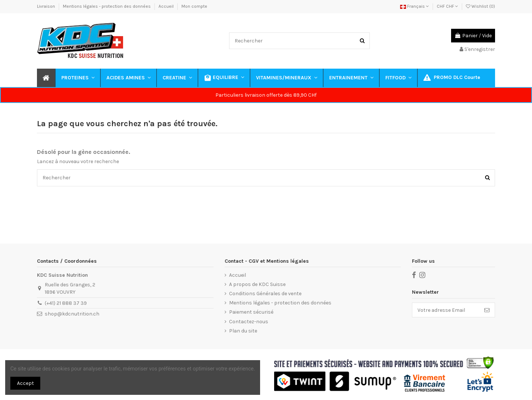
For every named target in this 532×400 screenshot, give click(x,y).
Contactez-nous (249, 322)
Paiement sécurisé (251, 312)
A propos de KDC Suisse (257, 284)
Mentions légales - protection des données (107, 6)
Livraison (47, 6)
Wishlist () (480, 6)
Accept (25, 383)
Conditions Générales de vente (265, 294)
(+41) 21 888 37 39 (66, 303)
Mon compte (194, 6)
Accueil (167, 6)
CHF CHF (447, 6)
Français (415, 6)
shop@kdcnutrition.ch (72, 314)
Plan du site (243, 331)
